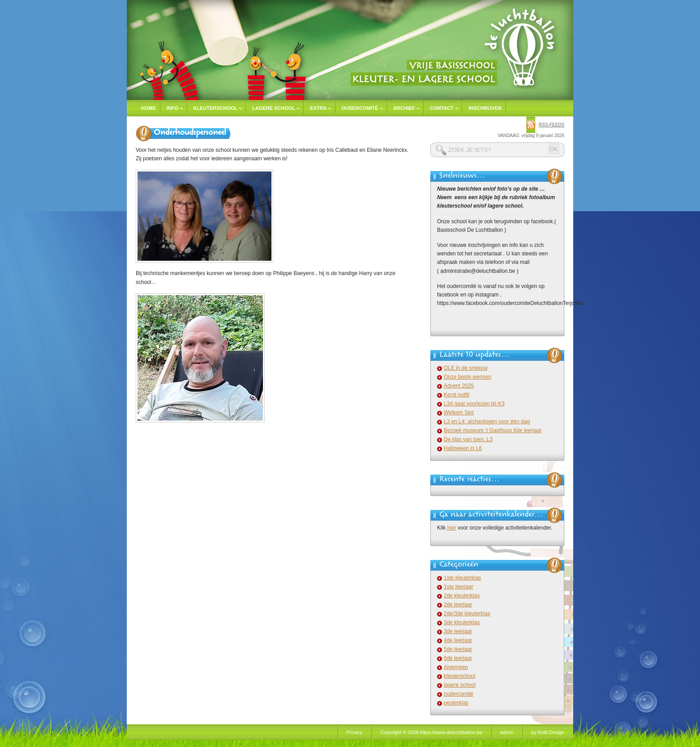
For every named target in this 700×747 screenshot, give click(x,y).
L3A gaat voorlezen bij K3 (474, 404)
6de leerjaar (458, 658)
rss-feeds (552, 125)
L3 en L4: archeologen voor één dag (487, 421)
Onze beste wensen (467, 377)
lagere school (460, 685)
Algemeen (456, 667)
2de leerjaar (458, 605)
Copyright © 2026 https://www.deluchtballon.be (431, 732)
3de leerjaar (458, 631)
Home (148, 108)
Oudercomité (362, 108)
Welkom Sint (459, 413)
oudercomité (458, 694)
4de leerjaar (458, 640)
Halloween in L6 (463, 448)
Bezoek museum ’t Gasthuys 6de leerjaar (493, 430)
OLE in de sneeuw (466, 368)
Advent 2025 (459, 386)
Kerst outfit (456, 395)
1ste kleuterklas (462, 578)
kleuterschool (460, 676)
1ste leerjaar (458, 587)
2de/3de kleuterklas (467, 613)
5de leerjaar (458, 649)
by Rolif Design (548, 732)
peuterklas (456, 703)
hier (452, 528)
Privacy (354, 732)
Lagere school (276, 108)
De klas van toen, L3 (468, 439)
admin (507, 732)
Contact (444, 108)
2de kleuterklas (462, 596)
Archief (406, 108)
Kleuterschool (217, 108)
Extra (320, 108)
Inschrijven (485, 108)
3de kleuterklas (462, 622)
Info (175, 108)
